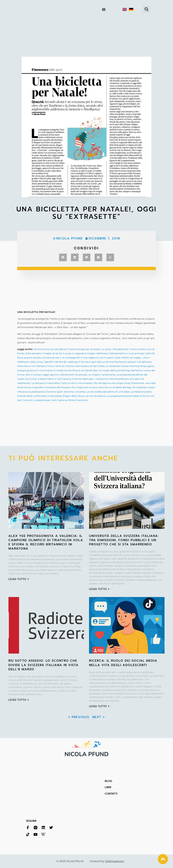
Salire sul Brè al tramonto (73, 400)
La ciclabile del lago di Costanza (128, 387)
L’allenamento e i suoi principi (126, 353)
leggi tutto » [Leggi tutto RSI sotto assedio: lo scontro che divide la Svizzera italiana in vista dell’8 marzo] (19, 700)
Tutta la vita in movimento (77, 383)
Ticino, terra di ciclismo (61, 366)
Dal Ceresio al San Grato (90, 366)
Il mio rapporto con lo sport (97, 358)
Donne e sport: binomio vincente (66, 392)
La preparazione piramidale (123, 396)
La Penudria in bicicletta (47, 396)
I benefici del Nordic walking (60, 362)
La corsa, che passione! (115, 349)
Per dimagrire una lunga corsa (112, 383)
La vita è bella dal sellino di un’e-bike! (108, 392)
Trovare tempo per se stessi (84, 349)
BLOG (108, 781)
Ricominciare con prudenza (50, 349)
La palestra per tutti (45, 400)
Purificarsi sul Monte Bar (83, 370)
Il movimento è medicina (52, 370)
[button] (104, 9)
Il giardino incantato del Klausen (51, 387)
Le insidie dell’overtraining (114, 370)
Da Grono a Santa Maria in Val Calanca (48, 379)
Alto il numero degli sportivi (42, 375)
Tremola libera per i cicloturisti (90, 379)
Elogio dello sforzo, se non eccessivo (84, 396)
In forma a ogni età (90, 362)
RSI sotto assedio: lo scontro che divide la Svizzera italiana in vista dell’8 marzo (44, 665)
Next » (99, 717)
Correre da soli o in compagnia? (61, 358)
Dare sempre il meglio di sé (42, 353)
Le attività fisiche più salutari (119, 362)
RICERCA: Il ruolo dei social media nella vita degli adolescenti (123, 663)
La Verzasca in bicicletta (46, 383)
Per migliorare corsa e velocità (90, 387)
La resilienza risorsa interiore (122, 366)
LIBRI (108, 787)
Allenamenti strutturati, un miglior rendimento (88, 375)
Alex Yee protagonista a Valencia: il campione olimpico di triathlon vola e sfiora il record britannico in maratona (46, 542)
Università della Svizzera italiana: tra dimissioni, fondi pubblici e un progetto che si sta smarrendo (124, 540)
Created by (107, 861)
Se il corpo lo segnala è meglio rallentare (83, 353)
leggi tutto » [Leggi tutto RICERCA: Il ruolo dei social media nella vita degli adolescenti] (99, 706)
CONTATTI (111, 794)
